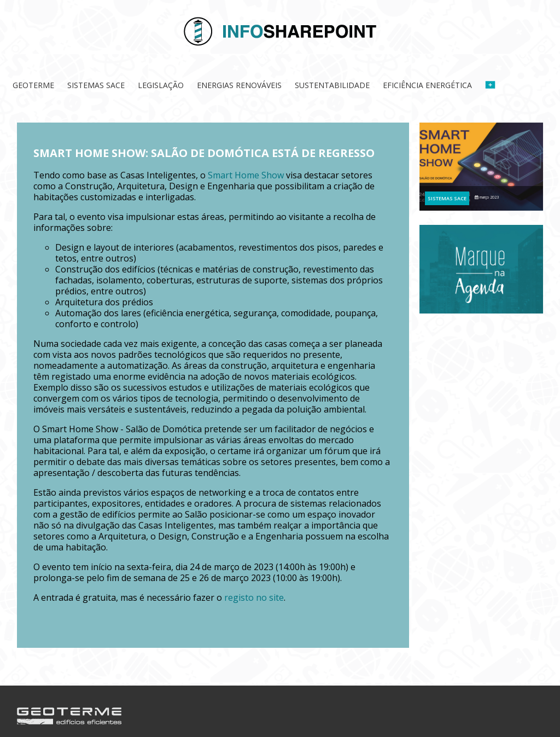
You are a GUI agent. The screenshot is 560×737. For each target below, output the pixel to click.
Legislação (161, 85)
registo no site (254, 597)
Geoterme (33, 85)
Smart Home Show (246, 175)
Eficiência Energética (427, 85)
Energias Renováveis (239, 85)
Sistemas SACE (96, 85)
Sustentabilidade (332, 85)
